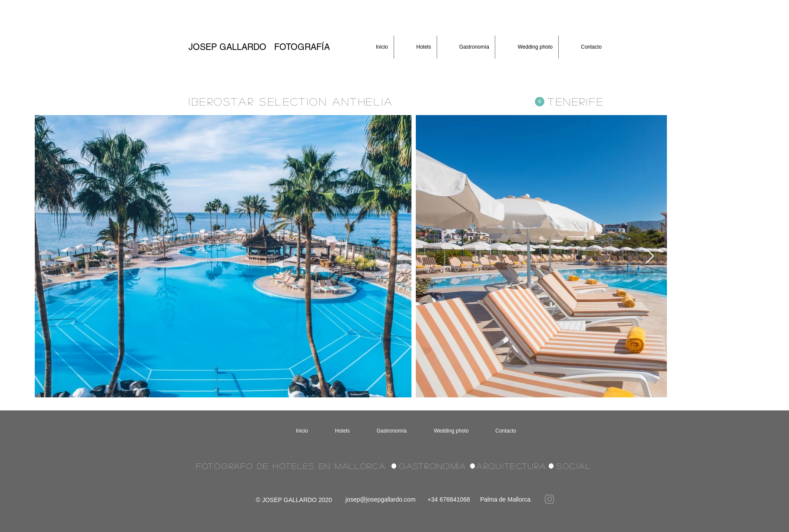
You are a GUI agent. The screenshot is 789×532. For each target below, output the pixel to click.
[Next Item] (650, 256)
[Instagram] (549, 499)
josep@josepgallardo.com (380, 499)
